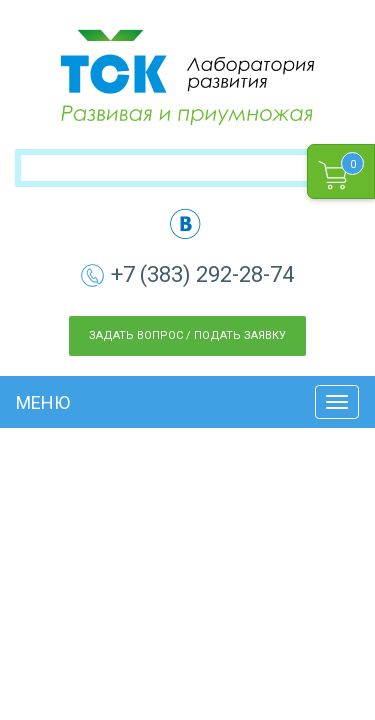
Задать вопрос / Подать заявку (187, 335)
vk (185, 223)
